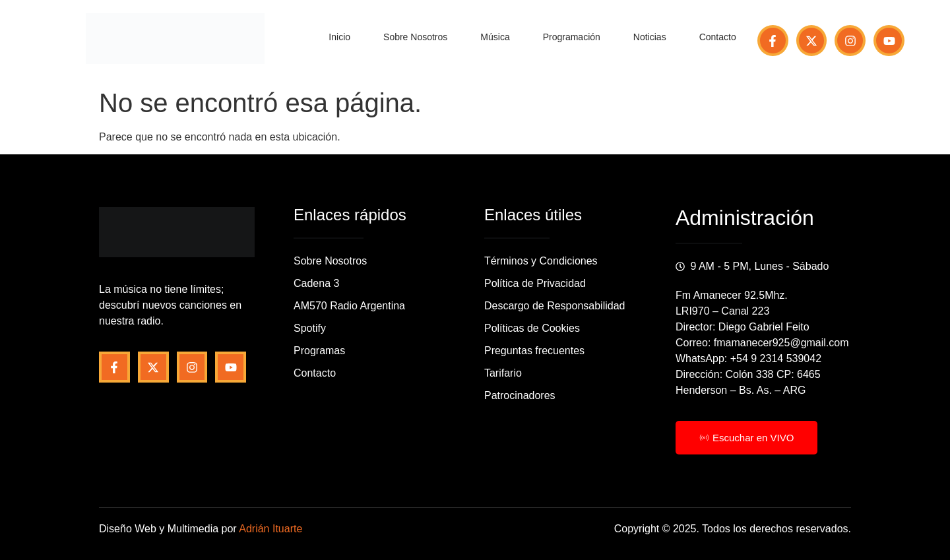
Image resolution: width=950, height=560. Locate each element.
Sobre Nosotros (415, 37)
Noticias (650, 37)
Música (495, 37)
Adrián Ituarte (270, 529)
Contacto (718, 37)
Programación (572, 37)
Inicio (339, 37)
